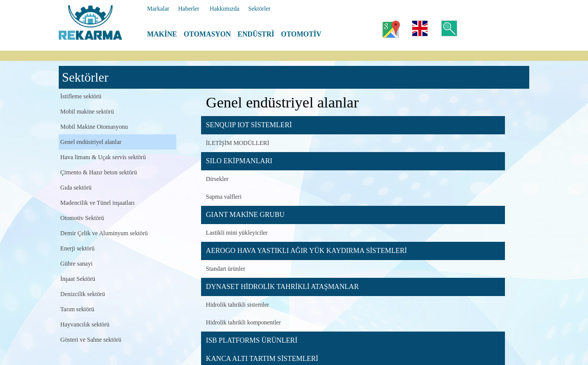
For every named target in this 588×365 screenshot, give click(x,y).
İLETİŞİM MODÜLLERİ (238, 143)
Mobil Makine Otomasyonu (94, 127)
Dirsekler (218, 179)
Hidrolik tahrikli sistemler (238, 305)
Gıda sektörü (76, 188)
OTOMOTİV (301, 34)
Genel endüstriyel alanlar (91, 142)
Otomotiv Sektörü (82, 218)
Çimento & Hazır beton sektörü (99, 172)
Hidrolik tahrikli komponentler (244, 322)
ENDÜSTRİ (256, 34)
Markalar (158, 9)
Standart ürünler (226, 269)
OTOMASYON (207, 34)
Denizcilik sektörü (83, 294)
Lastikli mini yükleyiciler (237, 233)
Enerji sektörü (77, 248)
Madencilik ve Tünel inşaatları (97, 203)
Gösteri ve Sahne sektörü (91, 340)
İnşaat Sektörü (78, 279)
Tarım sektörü (77, 309)
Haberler (189, 9)
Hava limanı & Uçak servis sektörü (103, 157)
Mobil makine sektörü (87, 112)
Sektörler (259, 9)
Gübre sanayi (76, 264)
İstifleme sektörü (81, 96)
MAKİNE (162, 34)
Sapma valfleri (224, 197)
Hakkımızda (225, 9)
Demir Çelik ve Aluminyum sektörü (104, 233)
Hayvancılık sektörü (85, 324)
